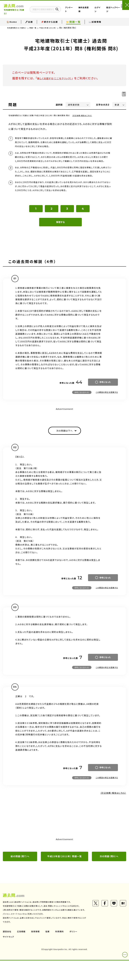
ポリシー (75, 951)
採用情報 (36, 951)
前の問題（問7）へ (20, 872)
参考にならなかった (82, 406)
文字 (103, 105)
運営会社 (7, 951)
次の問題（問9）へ (109, 872)
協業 (49, 951)
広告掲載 (22, 951)
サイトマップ (9, 956)
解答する (61, 236)
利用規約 (61, 951)
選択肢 (59, 105)
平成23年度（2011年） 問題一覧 (64, 872)
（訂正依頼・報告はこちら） (83, 115)
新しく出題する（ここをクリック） (58, 78)
